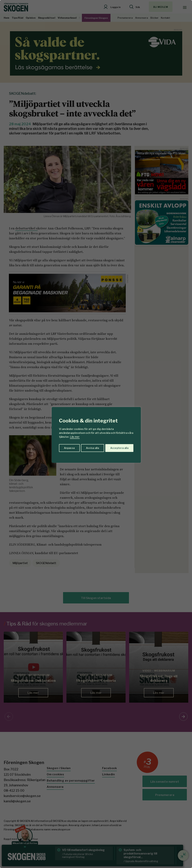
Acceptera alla (119, 448)
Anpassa (69, 448)
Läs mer (75, 437)
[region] (96, 434)
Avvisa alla (92, 448)
